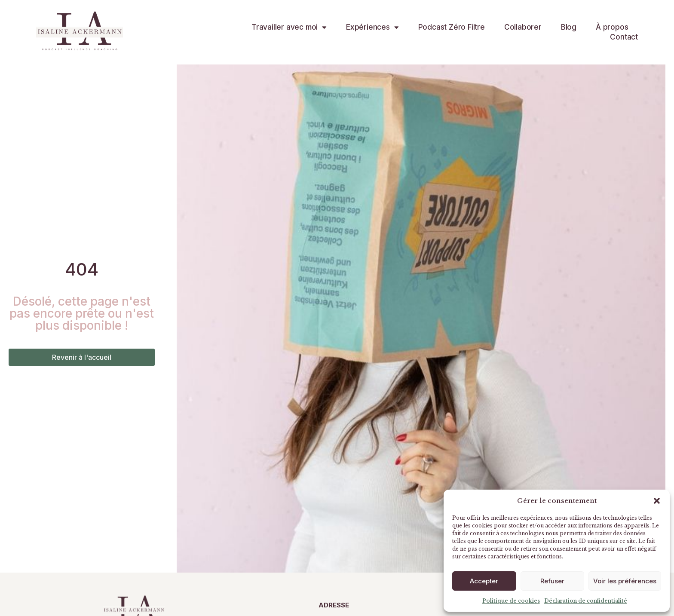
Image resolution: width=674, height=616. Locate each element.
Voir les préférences (625, 581)
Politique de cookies (511, 601)
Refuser (552, 581)
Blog (569, 27)
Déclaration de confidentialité (586, 601)
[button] (657, 501)
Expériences (372, 27)
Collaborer (523, 27)
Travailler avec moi (289, 27)
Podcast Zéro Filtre (452, 27)
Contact (624, 37)
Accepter (484, 581)
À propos (612, 27)
